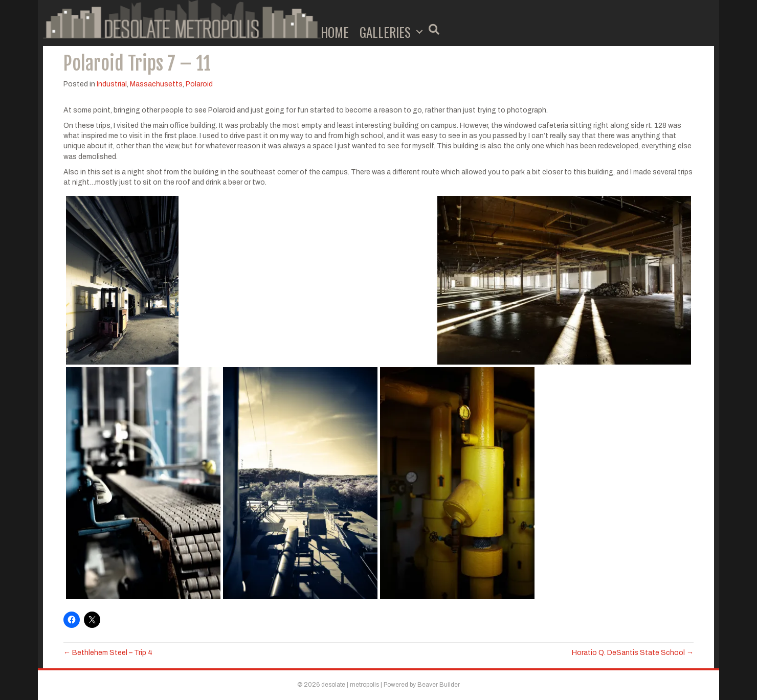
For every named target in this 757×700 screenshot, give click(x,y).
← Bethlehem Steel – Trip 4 (108, 653)
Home (335, 32)
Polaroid (199, 84)
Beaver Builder (439, 685)
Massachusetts (156, 84)
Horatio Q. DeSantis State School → (633, 653)
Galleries (385, 32)
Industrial (112, 84)
